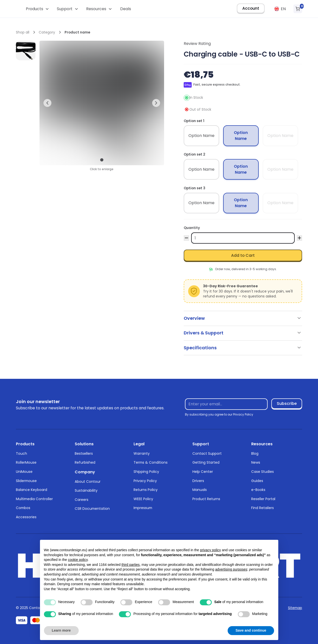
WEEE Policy (143, 499)
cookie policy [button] (78, 560)
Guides (257, 481)
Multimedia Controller (34, 499)
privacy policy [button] (211, 550)
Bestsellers (84, 453)
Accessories (26, 517)
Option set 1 (194, 121)
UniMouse (24, 472)
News (256, 462)
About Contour (88, 482)
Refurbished (85, 462)
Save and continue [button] (251, 630)
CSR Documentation (92, 509)
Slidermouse (26, 481)
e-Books (258, 490)
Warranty (142, 453)
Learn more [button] (61, 630)
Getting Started (206, 462)
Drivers (198, 481)
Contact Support (207, 453)
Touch (21, 453)
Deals (126, 9)
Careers (82, 500)
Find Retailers (263, 508)
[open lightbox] (26, 50)
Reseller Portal (263, 499)
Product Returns (206, 499)
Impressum (143, 508)
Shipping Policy (146, 472)
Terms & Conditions (151, 462)
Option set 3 (194, 188)
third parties (130, 565)
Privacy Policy (145, 481)
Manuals (200, 490)
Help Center (203, 472)
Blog (255, 453)
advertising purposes (231, 569)
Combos (23, 508)
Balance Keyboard (32, 490)
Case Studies (263, 472)
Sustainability (86, 490)
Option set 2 (194, 154)
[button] (37, 9)
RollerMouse (26, 462)
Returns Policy (146, 490)
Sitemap (295, 608)
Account (251, 8)
